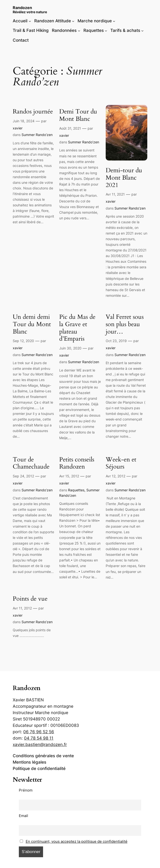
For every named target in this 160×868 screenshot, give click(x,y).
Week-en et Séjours (121, 463)
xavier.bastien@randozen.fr (40, 744)
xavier (18, 128)
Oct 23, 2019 (116, 341)
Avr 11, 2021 (115, 194)
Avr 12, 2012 (115, 476)
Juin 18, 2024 (24, 121)
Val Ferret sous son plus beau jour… (125, 324)
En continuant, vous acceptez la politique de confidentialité (77, 841)
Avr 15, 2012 (69, 476)
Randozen (22, 8)
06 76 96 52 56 (39, 732)
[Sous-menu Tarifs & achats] (142, 30)
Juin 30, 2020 (70, 348)
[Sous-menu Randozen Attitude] (73, 21)
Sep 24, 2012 (23, 476)
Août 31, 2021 (70, 128)
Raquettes (76, 490)
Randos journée (33, 112)
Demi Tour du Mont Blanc (78, 115)
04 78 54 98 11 (39, 738)
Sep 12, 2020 (23, 341)
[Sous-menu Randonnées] (79, 30)
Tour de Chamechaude (31, 463)
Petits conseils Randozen (77, 463)
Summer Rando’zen (37, 135)
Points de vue (30, 599)
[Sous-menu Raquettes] (106, 30)
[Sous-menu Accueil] (30, 21)
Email (23, 816)
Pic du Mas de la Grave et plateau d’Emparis (77, 328)
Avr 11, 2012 (22, 608)
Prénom (26, 790)
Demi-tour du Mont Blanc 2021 (124, 178)
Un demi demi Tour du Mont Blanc (32, 324)
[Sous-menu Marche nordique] (114, 21)
